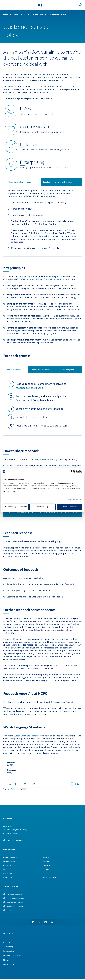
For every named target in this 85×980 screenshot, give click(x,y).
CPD (44, 873)
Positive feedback (13, 370)
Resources (7, 869)
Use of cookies (9, 965)
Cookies (6, 943)
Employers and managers (16, 898)
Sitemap (6, 961)
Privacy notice (9, 952)
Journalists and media (15, 902)
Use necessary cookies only (16, 507)
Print (75, 784)
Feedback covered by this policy (19, 182)
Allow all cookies (69, 507)
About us (46, 857)
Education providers (14, 894)
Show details (73, 500)
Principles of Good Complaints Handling (44, 279)
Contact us (7, 865)
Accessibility (8, 947)
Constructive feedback (40, 370)
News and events (10, 861)
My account (8, 877)
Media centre (8, 873)
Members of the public (15, 906)
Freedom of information (12, 956)
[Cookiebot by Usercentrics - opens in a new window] (73, 472)
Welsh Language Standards (27, 736)
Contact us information (15, 840)
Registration (47, 869)
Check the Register (11, 857)
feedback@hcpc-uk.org (29, 388)
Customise (43, 507)
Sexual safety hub (49, 877)
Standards (46, 861)
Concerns (46, 865)
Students (10, 910)
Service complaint (67, 370)
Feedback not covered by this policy (58, 182)
